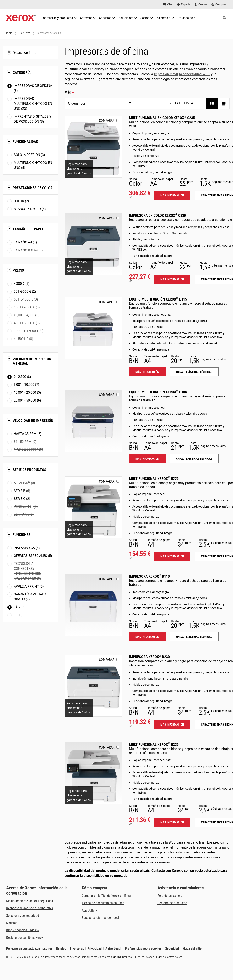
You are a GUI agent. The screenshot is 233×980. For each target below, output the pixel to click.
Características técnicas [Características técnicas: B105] (194, 459)
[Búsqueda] (224, 18)
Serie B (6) (22, 491)
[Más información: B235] (93, 773)
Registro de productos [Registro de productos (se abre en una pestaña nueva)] (172, 903)
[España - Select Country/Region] (184, 4)
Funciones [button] (22, 535)
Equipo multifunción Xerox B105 (158, 392)
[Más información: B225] (93, 507)
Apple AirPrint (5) (29, 586)
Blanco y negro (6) (30, 209)
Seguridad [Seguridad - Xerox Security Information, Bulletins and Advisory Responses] (172, 949)
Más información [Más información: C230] (172, 279)
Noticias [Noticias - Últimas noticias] (12, 923)
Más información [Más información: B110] (147, 637)
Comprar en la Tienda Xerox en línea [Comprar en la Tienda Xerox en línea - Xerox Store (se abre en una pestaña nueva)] (106, 896)
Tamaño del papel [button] (28, 229)
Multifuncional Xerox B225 (154, 479)
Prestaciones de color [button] (33, 188)
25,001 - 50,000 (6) (27, 400)
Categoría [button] (22, 72)
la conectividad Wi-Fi (195, 74)
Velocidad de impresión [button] (33, 421)
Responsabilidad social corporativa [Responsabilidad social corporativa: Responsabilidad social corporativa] (30, 908)
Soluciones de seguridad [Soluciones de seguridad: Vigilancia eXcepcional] (23, 916)
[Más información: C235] (93, 147)
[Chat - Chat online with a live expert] (168, 4)
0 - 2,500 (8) (22, 377)
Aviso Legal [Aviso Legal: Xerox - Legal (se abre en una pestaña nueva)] (113, 949)
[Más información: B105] (93, 421)
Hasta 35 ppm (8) (28, 434)
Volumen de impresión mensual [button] (32, 361)
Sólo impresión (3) (29, 155)
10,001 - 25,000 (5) (27, 393)
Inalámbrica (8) (27, 548)
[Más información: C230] (93, 244)
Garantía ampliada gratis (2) (30, 597)
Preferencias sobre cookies (143, 949)
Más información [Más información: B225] (172, 556)
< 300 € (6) (22, 284)
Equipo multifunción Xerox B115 (158, 299)
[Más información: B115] (93, 328)
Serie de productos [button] (29, 470)
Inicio (9, 33)
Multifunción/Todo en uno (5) (33, 165)
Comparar (107, 121)
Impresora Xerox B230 (149, 657)
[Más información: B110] (93, 605)
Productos (24, 33)
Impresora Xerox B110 (149, 576)
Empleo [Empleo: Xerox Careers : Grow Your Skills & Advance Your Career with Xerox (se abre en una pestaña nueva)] (61, 949)
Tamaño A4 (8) (25, 242)
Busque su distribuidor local (100, 918)
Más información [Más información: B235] (172, 822)
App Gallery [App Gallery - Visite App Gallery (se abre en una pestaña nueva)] (89, 910)
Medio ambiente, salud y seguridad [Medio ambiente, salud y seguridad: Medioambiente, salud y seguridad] (30, 901)
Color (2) (21, 201)
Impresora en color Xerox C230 (157, 215)
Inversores (77, 949)
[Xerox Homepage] (21, 18)
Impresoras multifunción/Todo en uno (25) (33, 104)
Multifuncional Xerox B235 (154, 744)
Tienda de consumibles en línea (103, 903)
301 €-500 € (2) (25, 292)
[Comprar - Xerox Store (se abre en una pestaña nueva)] (219, 4)
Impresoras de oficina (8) (33, 88)
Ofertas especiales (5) (33, 556)
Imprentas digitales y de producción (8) (33, 119)
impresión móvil (166, 74)
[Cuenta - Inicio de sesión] (201, 4)
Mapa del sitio (192, 949)
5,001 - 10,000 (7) (26, 385)
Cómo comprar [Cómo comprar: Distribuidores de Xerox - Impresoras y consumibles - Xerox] (95, 888)
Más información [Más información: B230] (172, 724)
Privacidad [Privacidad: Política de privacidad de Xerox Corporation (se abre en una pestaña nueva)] (95, 949)
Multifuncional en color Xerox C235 (162, 118)
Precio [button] (18, 270)
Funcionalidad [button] (25, 142)
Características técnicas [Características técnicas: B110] (194, 637)
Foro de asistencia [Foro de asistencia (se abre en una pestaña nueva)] (170, 896)
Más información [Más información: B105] (147, 459)
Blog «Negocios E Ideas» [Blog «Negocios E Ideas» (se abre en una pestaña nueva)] (23, 930)
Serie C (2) (22, 499)
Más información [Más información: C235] (172, 195)
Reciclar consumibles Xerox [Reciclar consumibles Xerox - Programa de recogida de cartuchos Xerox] (25, 938)
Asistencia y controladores (181, 888)
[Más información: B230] (93, 686)
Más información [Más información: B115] (147, 372)
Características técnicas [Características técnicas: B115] (194, 372)
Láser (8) (21, 607)
